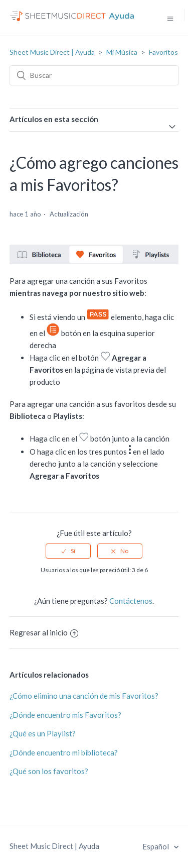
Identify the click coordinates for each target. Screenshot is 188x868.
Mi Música (122, 52)
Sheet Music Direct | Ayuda (52, 52)
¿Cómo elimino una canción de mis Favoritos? (84, 696)
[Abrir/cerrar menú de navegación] (170, 18)
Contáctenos (131, 601)
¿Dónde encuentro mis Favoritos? (65, 715)
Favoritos (163, 52)
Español (156, 846)
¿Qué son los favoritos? (49, 771)
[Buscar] (94, 75)
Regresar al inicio (44, 632)
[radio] (68, 551)
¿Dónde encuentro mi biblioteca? (64, 752)
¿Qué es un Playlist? (43, 733)
